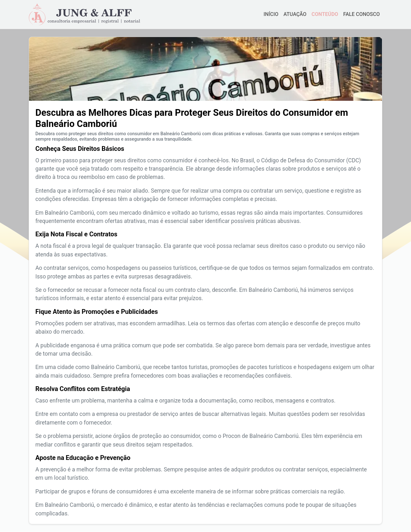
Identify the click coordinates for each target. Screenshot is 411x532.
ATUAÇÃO (295, 14)
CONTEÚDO (325, 14)
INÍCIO (271, 14)
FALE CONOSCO (361, 14)
